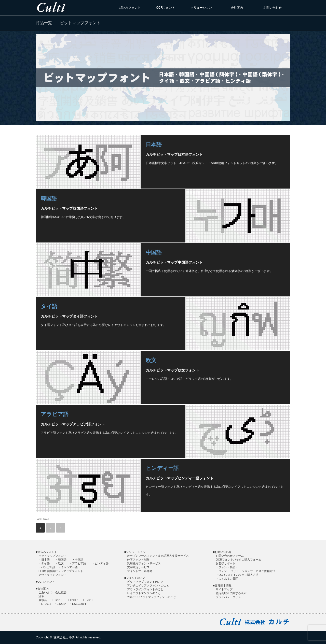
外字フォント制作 (138, 560)
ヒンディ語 (101, 563)
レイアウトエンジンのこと (144, 593)
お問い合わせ (273, 8)
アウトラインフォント (52, 575)
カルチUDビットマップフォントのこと (152, 597)
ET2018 (57, 600)
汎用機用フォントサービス (144, 563)
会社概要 (61, 592)
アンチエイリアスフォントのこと (148, 585)
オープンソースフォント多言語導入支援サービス (158, 556)
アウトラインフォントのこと (145, 589)
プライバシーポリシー (230, 597)
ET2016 (88, 600)
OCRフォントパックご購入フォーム (238, 560)
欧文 (151, 360)
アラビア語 (55, 414)
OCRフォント (166, 8)
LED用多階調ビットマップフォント (61, 571)
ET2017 (73, 600)
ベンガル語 (48, 567)
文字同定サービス (138, 567)
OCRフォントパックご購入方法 (238, 575)
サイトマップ (224, 589)
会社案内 (237, 8)
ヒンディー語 (162, 468)
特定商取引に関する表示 (231, 593)
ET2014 (62, 604)
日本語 (154, 144)
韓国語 (49, 198)
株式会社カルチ (64, 637)
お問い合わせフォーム (230, 556)
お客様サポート (226, 563)
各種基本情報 (223, 585)
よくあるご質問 (228, 579)
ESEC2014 (79, 604)
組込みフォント (130, 8)
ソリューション (201, 8)
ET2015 (46, 604)
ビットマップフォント (52, 556)
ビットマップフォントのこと (145, 582)
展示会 (43, 600)
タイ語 (49, 306)
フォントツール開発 (140, 571)
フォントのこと (136, 578)
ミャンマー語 (69, 567)
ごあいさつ (45, 592)
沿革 (41, 596)
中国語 (154, 252)
